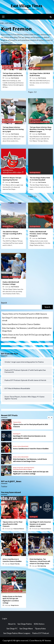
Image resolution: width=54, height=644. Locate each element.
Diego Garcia (15, 605)
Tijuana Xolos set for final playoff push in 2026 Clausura (24, 314)
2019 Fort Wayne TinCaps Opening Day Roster (12, 179)
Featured (5, 277)
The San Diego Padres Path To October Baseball (40, 179)
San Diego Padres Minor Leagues (12, 68)
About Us (12, 624)
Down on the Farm (18, 468)
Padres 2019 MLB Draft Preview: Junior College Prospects (39, 234)
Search (4, 303)
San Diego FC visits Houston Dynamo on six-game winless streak (25, 319)
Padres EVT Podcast (41, 633)
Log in (5, 618)
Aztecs (15, 446)
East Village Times (27, 6)
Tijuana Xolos (17, 422)
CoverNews (35, 640)
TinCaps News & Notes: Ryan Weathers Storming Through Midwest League (41, 129)
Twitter (4, 486)
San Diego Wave (26, 629)
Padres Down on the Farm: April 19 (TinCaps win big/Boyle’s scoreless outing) (26, 336)
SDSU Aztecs (39, 624)
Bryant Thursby (15, 564)
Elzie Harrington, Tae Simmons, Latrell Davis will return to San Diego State (27, 329)
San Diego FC (17, 434)
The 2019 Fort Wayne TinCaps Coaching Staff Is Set (12, 234)
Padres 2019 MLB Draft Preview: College (11, 283)
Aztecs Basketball (23, 446)
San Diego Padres (8, 66)
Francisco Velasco (19, 529)
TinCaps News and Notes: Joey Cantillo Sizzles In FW (13, 74)
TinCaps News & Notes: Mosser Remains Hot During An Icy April (13, 129)
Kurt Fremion (15, 78)
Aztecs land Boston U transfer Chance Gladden (21, 324)
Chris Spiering (42, 566)
